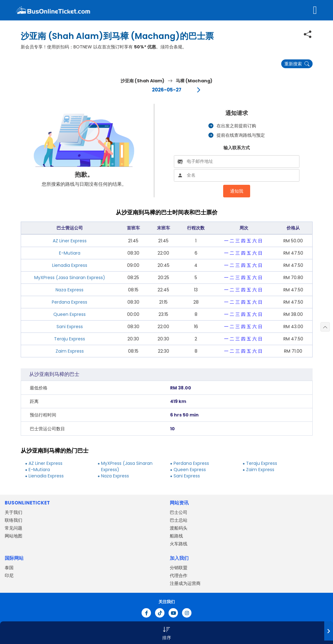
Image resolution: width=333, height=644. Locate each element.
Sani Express (70, 327)
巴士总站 (179, 520)
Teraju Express (70, 339)
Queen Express (70, 314)
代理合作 (179, 575)
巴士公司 (179, 512)
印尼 (9, 575)
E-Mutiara (70, 253)
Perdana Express (70, 302)
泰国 (9, 568)
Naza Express (70, 290)
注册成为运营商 (185, 583)
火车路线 (179, 544)
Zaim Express (70, 351)
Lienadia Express (70, 265)
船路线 (176, 536)
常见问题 (13, 528)
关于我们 (13, 512)
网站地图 (13, 536)
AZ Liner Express (70, 241)
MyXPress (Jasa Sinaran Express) (70, 278)
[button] (166, 633)
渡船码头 (179, 528)
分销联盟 (179, 568)
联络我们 (13, 520)
